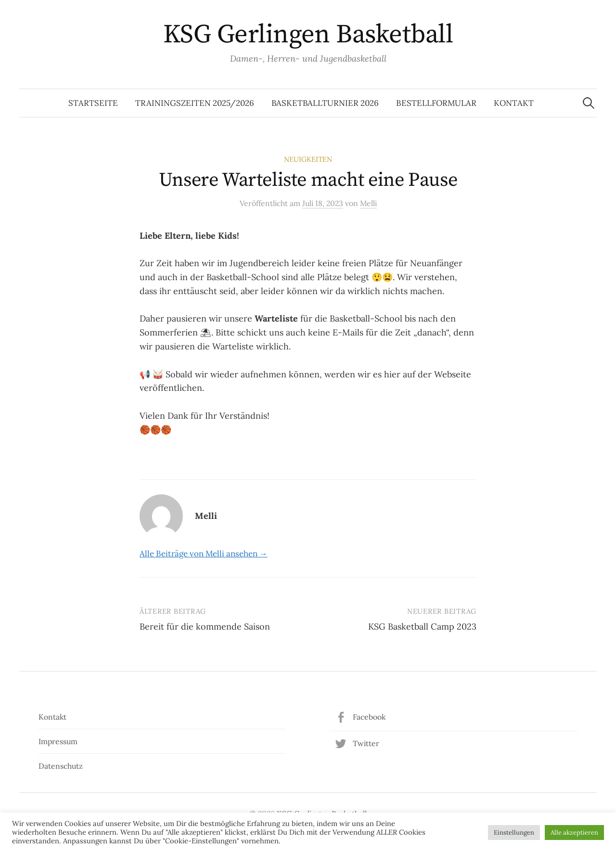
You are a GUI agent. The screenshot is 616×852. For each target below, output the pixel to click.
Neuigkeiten (308, 159)
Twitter (366, 743)
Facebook (369, 717)
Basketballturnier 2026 (325, 103)
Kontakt (514, 103)
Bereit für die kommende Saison (205, 626)
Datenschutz (61, 766)
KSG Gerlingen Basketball (308, 35)
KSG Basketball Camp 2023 (422, 626)
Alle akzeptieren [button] (574, 833)
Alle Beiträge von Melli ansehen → (204, 554)
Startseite (93, 103)
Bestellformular (436, 103)
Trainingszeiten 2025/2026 (195, 103)
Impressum (58, 741)
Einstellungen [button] (514, 833)
